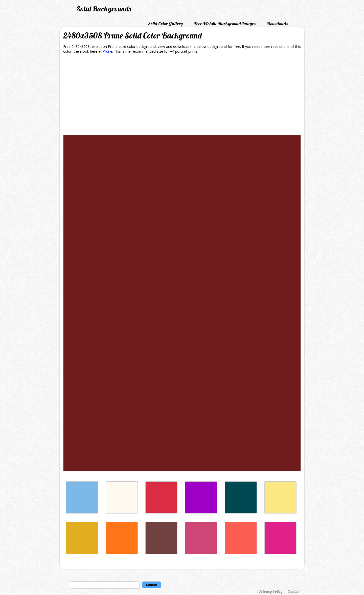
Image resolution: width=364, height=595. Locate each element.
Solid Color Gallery (165, 24)
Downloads (277, 24)
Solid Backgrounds (104, 9)
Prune (107, 51)
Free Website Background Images (225, 24)
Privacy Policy (271, 591)
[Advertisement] (182, 95)
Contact (293, 591)
